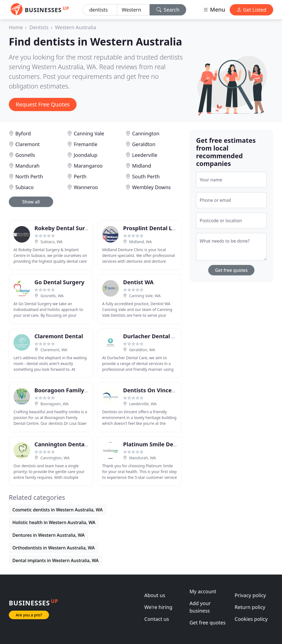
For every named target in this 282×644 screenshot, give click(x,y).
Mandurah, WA (143, 458)
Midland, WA (140, 242)
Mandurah (28, 166)
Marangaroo (88, 166)
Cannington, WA (55, 458)
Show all (31, 202)
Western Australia (76, 27)
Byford (23, 133)
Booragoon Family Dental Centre (79, 390)
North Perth (29, 176)
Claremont (28, 144)
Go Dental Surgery (59, 282)
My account (203, 591)
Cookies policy (251, 619)
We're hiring (158, 607)
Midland (142, 166)
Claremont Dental (59, 336)
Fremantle (86, 144)
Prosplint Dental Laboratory (161, 228)
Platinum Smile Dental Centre (164, 444)
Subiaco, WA (51, 242)
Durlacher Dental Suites (156, 336)
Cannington (146, 133)
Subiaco (25, 187)
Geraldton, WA (142, 350)
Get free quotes (231, 270)
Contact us (157, 619)
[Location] (133, 10)
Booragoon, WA (55, 404)
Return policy (250, 607)
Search (168, 10)
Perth (80, 176)
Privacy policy (250, 595)
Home (16, 27)
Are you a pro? (29, 615)
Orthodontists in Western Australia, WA (54, 548)
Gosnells (25, 155)
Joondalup (86, 155)
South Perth (146, 176)
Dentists (39, 27)
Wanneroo (86, 187)
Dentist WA (138, 282)
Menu (214, 10)
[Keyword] (100, 10)
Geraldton (144, 144)
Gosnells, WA (52, 296)
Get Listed (251, 10)
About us (155, 595)
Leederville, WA (143, 404)
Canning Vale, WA (145, 296)
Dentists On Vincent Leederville (166, 390)
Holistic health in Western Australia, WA (54, 522)
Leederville (145, 155)
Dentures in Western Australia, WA (48, 535)
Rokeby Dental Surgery (66, 228)
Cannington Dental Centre (70, 444)
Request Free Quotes (43, 104)
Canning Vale (89, 133)
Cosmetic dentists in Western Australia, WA (58, 510)
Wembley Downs (151, 187)
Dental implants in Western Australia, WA (55, 560)
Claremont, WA (54, 350)
